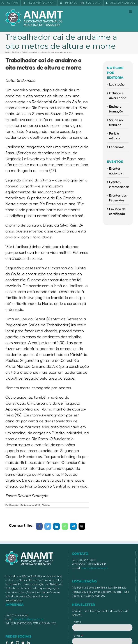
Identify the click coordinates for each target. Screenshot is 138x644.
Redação (14, 505)
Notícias (46, 505)
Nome (77, 622)
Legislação (117, 84)
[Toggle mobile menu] (131, 11)
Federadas (117, 147)
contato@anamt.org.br (95, 568)
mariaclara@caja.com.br (29, 619)
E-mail (78, 636)
